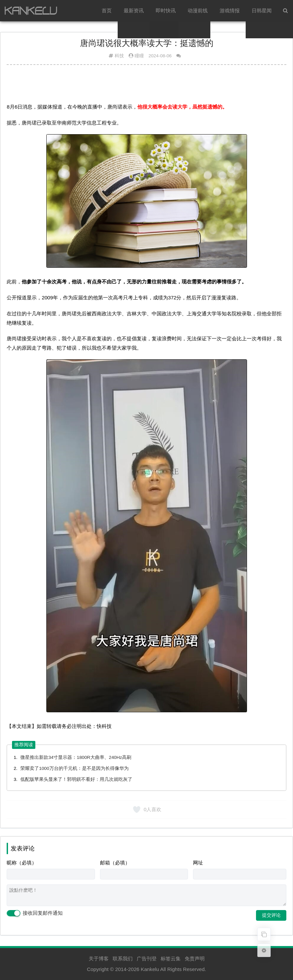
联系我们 (123, 959)
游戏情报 (230, 10)
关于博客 (99, 959)
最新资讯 (134, 10)
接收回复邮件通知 (35, 913)
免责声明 (195, 959)
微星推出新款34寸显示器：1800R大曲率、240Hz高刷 (76, 757)
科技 (119, 56)
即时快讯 (166, 10)
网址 (198, 863)
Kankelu (150, 969)
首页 (107, 10)
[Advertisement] (146, 86)
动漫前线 (198, 10)
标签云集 (171, 959)
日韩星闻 (262, 10)
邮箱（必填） (115, 863)
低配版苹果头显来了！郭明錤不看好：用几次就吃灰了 (76, 779)
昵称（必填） (22, 863)
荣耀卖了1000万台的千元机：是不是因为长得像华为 (74, 768)
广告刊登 (147, 959)
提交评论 (271, 915)
